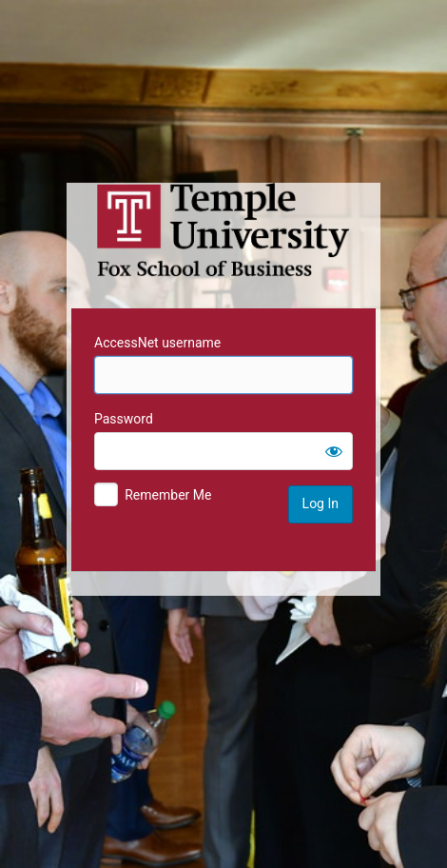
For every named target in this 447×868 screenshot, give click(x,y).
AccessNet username (157, 343)
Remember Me (168, 495)
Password (124, 419)
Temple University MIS (223, 230)
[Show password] (334, 451)
